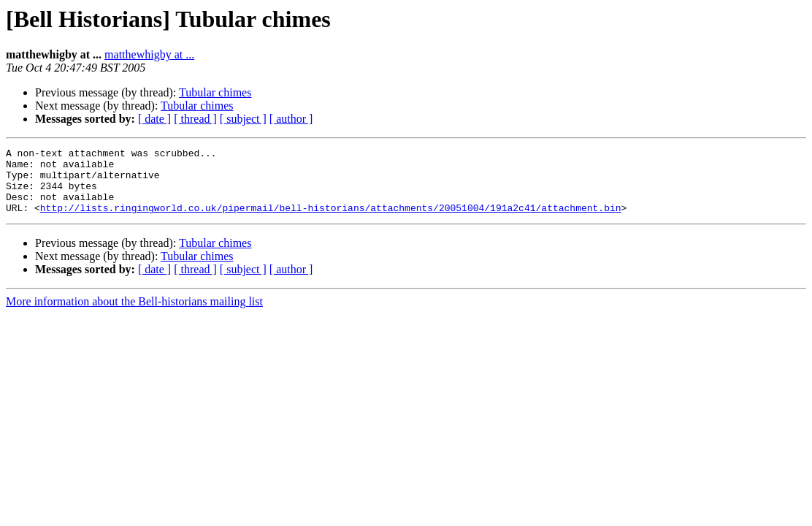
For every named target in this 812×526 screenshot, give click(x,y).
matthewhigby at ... (149, 54)
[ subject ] (243, 119)
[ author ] (291, 119)
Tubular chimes (215, 92)
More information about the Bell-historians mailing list (134, 315)
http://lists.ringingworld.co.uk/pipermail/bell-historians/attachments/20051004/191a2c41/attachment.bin (331, 221)
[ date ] (154, 119)
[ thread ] (195, 119)
